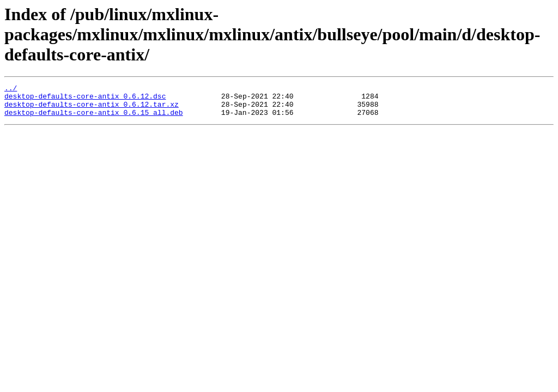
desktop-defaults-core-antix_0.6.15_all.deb (94, 119)
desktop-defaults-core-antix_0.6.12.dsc (85, 99)
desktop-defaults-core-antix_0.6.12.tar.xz (92, 109)
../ (11, 89)
